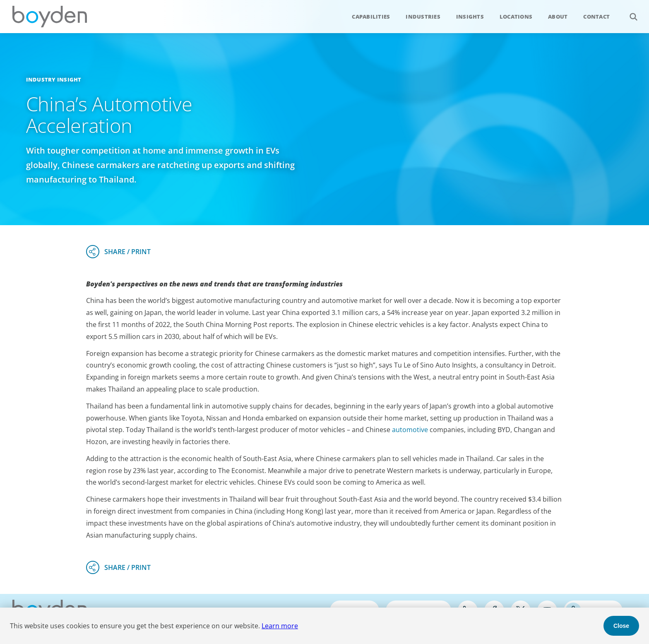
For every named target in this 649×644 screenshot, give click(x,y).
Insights (470, 17)
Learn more (280, 626)
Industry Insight (54, 79)
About (558, 17)
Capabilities (371, 17)
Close (621, 626)
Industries (423, 17)
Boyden (50, 17)
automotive (410, 430)
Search (629, 12)
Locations (516, 17)
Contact (596, 17)
